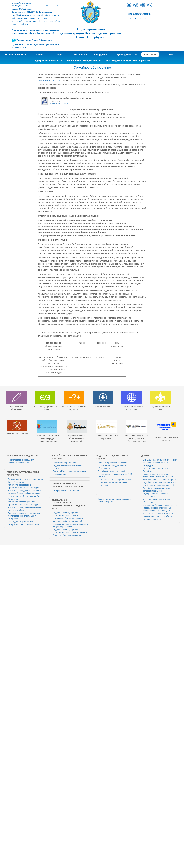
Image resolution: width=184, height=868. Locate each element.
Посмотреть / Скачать (60, 104)
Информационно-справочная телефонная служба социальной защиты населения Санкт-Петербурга (160, 477)
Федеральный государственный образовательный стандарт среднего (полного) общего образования (70, 532)
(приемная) (39, 12)
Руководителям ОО (127, 54)
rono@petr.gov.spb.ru (22, 15)
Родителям (150, 54)
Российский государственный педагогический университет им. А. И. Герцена (115, 474)
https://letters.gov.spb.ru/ (50, 80)
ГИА (171, 54)
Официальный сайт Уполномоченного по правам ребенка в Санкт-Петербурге (160, 463)
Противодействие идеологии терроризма (128, 60)
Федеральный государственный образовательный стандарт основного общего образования (70, 524)
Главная (39, 54)
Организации (81, 54)
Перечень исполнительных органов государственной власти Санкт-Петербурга (24, 516)
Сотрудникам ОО (103, 54)
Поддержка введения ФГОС (48, 60)
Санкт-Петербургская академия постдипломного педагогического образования (113, 465)
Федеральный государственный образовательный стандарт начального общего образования (68, 515)
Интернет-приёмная (15, 54)
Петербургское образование (66, 490)
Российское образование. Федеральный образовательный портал (68, 465)
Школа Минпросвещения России (84, 60)
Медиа (60, 54)
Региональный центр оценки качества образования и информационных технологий (115, 482)
